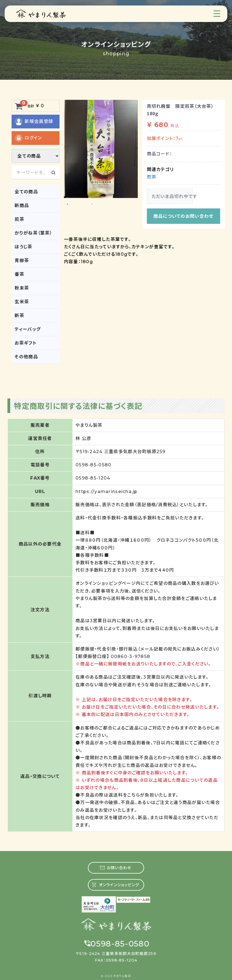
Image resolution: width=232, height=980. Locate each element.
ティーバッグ (28, 329)
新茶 (19, 316)
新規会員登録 (34, 122)
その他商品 (26, 357)
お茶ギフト (25, 343)
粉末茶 (22, 288)
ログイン (28, 138)
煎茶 (19, 219)
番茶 (19, 274)
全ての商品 (26, 192)
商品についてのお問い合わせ (184, 216)
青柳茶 (22, 261)
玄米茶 (22, 302)
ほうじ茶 (23, 247)
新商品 (22, 206)
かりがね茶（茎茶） (33, 233)
